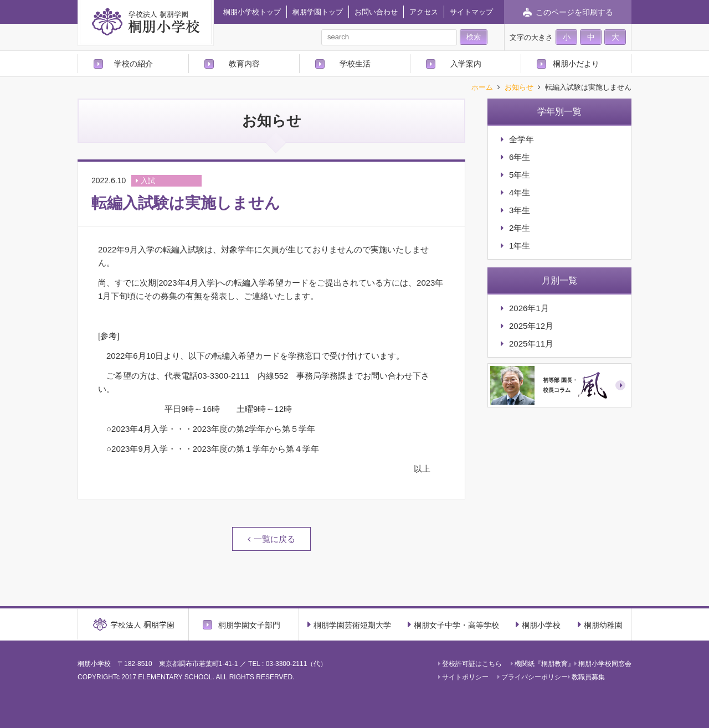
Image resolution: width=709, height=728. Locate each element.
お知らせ (519, 88)
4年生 (520, 192)
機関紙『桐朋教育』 (543, 664)
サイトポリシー (463, 677)
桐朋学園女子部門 (249, 625)
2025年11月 (531, 344)
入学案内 (466, 64)
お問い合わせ (376, 12)
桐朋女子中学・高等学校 (453, 624)
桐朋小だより (576, 64)
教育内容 (244, 64)
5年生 (520, 175)
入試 (148, 181)
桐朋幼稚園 (600, 624)
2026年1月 (529, 308)
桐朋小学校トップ (252, 12)
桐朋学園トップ (318, 12)
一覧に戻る (274, 539)
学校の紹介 (133, 64)
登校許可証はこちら (470, 664)
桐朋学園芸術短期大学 (349, 624)
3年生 (520, 210)
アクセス (424, 12)
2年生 (520, 228)
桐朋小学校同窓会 (603, 664)
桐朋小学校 (538, 624)
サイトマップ (471, 12)
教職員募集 (586, 677)
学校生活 (355, 64)
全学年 (522, 139)
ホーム (482, 88)
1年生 (520, 246)
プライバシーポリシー (533, 677)
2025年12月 (531, 326)
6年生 (520, 157)
